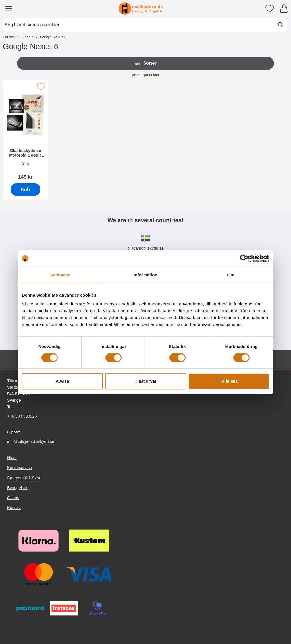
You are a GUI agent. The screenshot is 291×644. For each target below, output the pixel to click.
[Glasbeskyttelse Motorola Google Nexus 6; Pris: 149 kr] (25, 132)
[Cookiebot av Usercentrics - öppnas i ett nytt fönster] (244, 259)
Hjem (12, 458)
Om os (13, 498)
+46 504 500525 (22, 416)
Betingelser (17, 488)
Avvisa (63, 381)
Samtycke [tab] (60, 275)
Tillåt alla (229, 381)
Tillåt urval (146, 381)
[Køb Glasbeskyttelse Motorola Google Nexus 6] (25, 189)
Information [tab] (145, 275)
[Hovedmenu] (9, 9)
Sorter (145, 63)
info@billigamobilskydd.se (31, 441)
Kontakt (14, 508)
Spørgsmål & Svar (24, 478)
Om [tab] (231, 275)
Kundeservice (19, 468)
